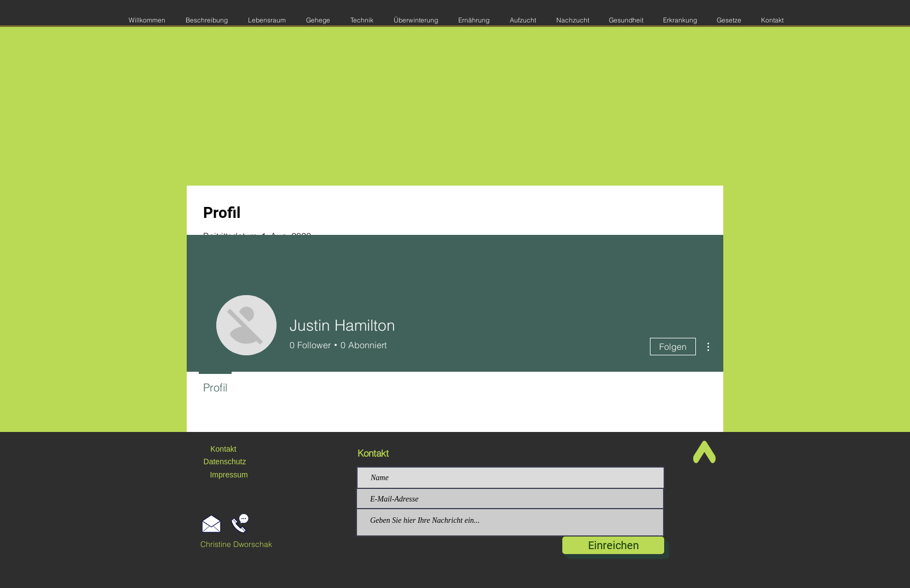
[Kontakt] (223, 449)
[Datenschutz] (225, 462)
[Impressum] (229, 475)
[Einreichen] (613, 545)
